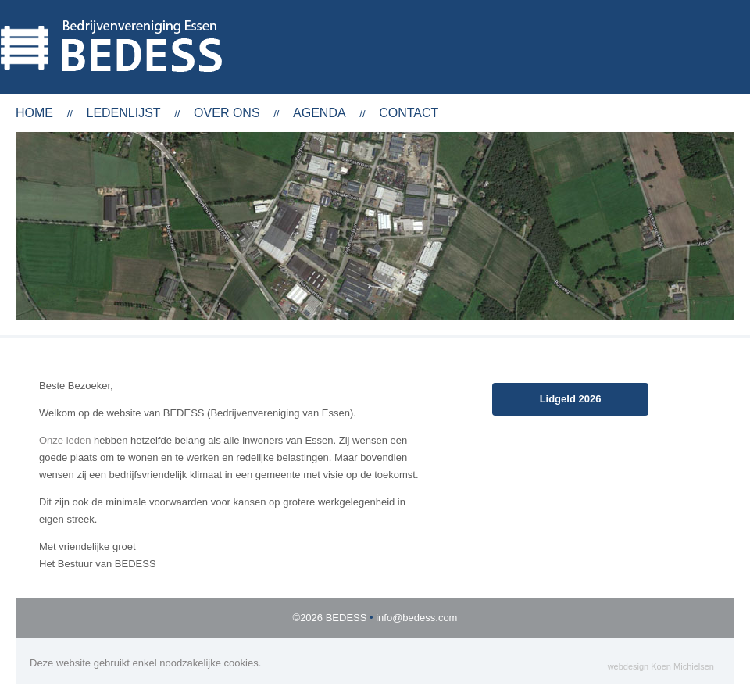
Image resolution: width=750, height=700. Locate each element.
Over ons (227, 113)
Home (34, 113)
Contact (409, 113)
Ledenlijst (123, 113)
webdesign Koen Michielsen (661, 666)
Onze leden (65, 440)
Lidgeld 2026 (571, 399)
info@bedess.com (416, 618)
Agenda (320, 113)
